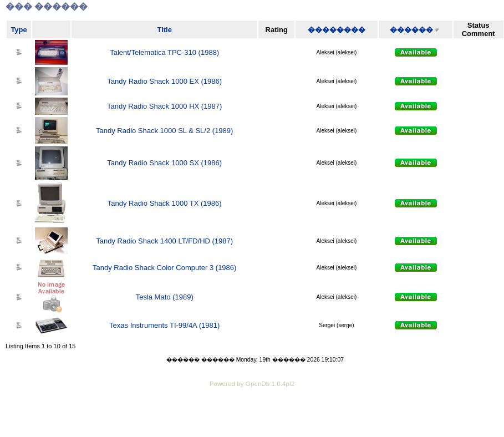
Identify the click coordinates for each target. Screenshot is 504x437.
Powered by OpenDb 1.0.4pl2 (252, 383)
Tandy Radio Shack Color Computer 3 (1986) (164, 268)
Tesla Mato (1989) (165, 297)
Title (164, 30)
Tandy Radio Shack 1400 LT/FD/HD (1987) (164, 241)
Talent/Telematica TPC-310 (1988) (164, 52)
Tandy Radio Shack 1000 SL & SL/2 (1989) (164, 131)
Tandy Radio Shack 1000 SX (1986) (164, 163)
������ (411, 30)
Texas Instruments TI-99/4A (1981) (164, 325)
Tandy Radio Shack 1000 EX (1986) (164, 81)
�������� (337, 30)
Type (19, 30)
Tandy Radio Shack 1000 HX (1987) (164, 106)
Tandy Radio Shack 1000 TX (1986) (165, 203)
